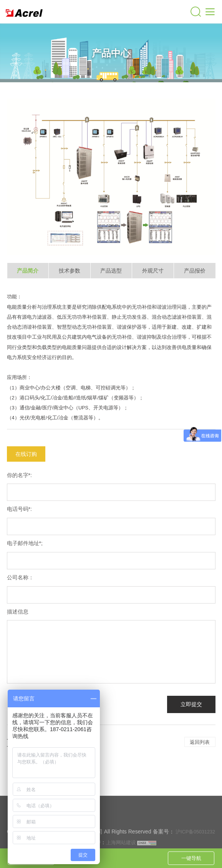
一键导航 (191, 858)
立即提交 (191, 704)
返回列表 (200, 742)
